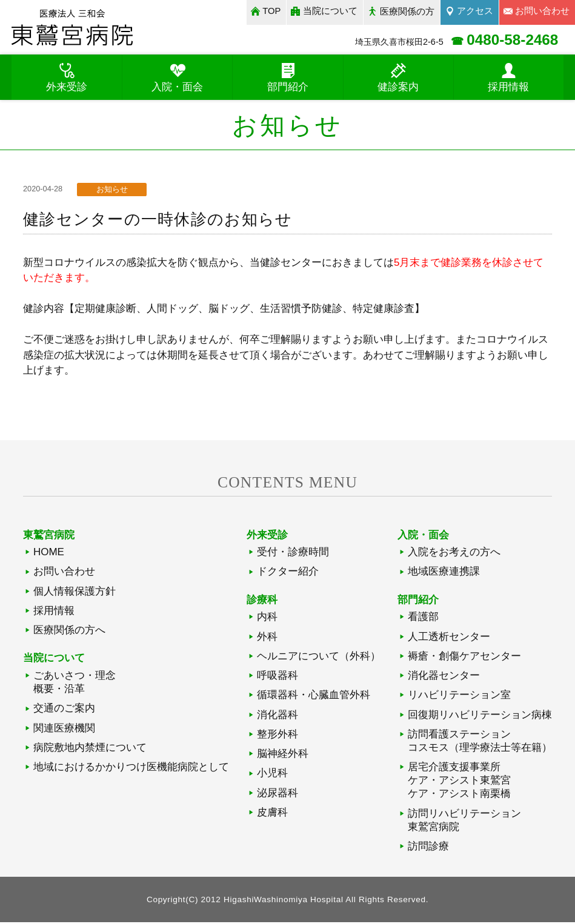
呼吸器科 (278, 677)
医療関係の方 (405, 11)
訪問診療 (428, 848)
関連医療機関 (64, 729)
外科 (267, 638)
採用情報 (54, 612)
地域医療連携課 (444, 573)
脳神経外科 (283, 755)
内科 (267, 619)
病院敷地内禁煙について (90, 749)
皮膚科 (272, 813)
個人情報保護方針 (75, 592)
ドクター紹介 (288, 573)
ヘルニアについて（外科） (319, 657)
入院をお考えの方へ (454, 554)
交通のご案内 (64, 710)
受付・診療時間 (293, 554)
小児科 (272, 775)
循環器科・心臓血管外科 (314, 697)
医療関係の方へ (69, 632)
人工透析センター (449, 638)
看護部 (423, 619)
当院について (328, 11)
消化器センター (444, 677)
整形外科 (278, 735)
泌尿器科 (278, 794)
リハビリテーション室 (459, 697)
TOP (269, 11)
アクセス (474, 11)
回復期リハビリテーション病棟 (480, 716)
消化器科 (278, 716)
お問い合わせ (64, 573)
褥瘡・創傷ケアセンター (464, 657)
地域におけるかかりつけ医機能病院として (131, 769)
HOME (49, 554)
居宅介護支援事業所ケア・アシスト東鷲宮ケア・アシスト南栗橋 (459, 782)
